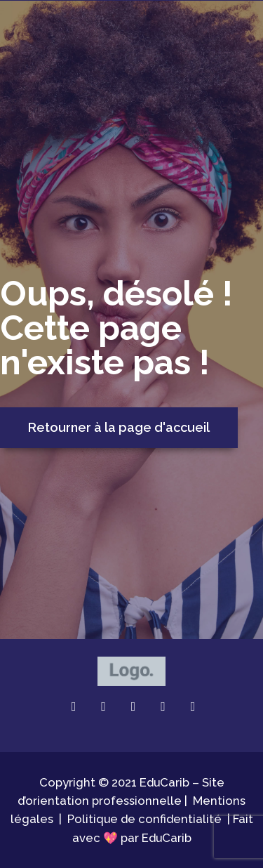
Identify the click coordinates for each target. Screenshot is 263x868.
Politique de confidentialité (144, 819)
